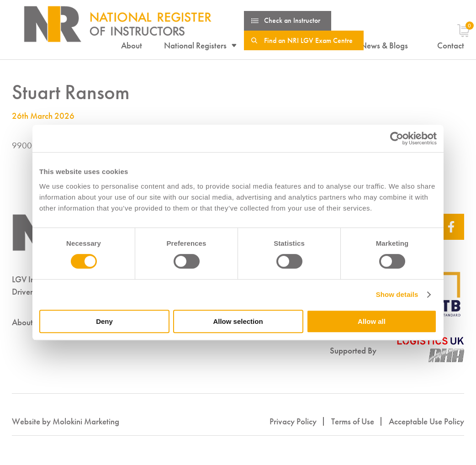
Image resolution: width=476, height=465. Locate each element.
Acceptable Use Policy (426, 421)
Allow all (372, 321)
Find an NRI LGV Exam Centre (308, 40)
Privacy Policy (293, 421)
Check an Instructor (292, 20)
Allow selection (238, 321)
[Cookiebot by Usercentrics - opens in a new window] (397, 138)
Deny (104, 321)
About (132, 46)
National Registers (195, 46)
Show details (397, 294)
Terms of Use (353, 421)
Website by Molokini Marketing (66, 421)
